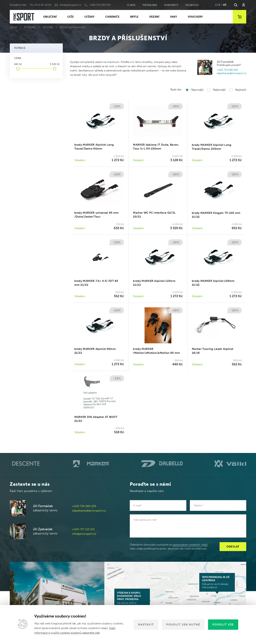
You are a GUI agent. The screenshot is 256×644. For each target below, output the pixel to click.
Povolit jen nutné (183, 625)
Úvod (13, 27)
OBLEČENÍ (50, 17)
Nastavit (146, 625)
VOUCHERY (195, 17)
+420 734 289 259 (100, 5)
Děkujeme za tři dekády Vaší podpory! (217, 582)
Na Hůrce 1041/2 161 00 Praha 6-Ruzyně (132, 599)
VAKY (174, 17)
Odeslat (233, 547)
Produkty (30, 27)
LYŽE (71, 17)
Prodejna (150, 5)
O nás (131, 5)
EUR (218, 5)
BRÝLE (134, 17)
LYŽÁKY (90, 17)
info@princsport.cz (70, 5)
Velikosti (192, 5)
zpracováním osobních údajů (190, 545)
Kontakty (171, 5)
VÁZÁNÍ (154, 17)
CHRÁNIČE (112, 17)
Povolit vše (223, 625)
